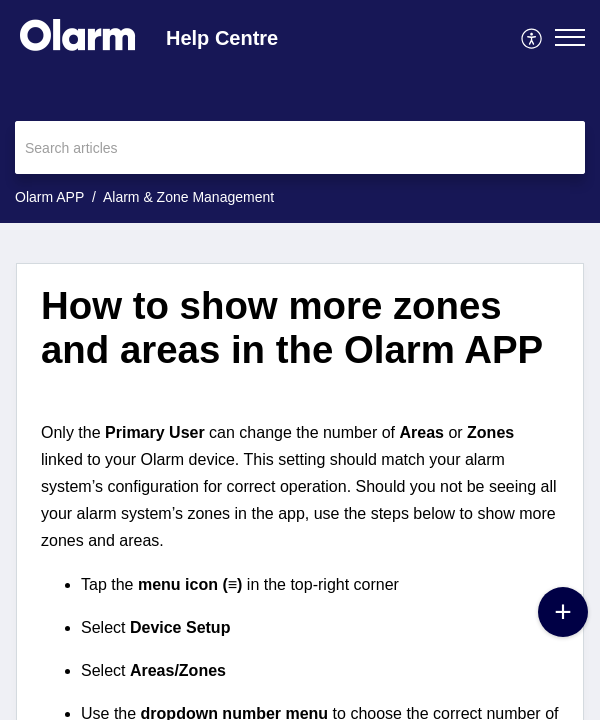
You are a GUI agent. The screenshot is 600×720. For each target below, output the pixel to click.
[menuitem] (532, 37)
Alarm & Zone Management (188, 197)
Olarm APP (49, 197)
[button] (532, 37)
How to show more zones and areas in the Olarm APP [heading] (292, 327)
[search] (300, 147)
